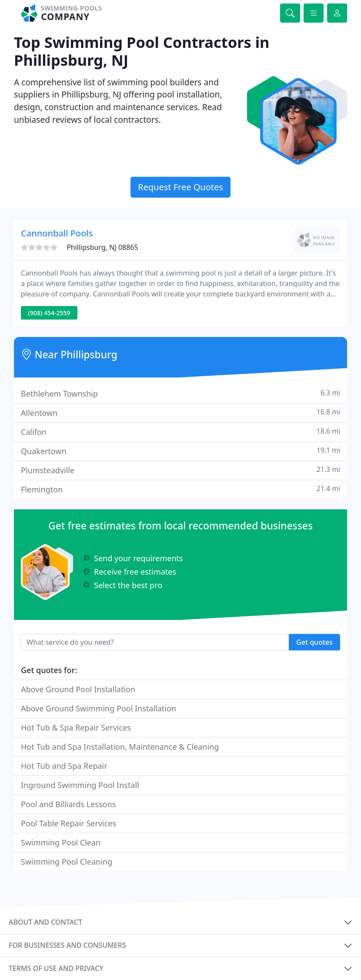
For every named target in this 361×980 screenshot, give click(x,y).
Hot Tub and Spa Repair (64, 766)
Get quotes (314, 642)
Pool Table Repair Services (69, 823)
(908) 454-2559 (49, 313)
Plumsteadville (180, 470)
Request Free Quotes (180, 187)
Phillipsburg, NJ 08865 (102, 247)
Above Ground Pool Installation (78, 689)
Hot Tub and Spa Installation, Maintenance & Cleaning (120, 747)
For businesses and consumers (67, 945)
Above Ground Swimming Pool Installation (99, 708)
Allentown (180, 413)
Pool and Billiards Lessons (68, 804)
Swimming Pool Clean (61, 842)
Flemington (180, 489)
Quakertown (180, 451)
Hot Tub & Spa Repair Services (76, 727)
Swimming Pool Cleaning (67, 862)
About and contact (45, 922)
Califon (180, 432)
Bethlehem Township (180, 393)
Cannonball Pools (57, 233)
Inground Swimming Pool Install (80, 785)
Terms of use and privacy (56, 968)
